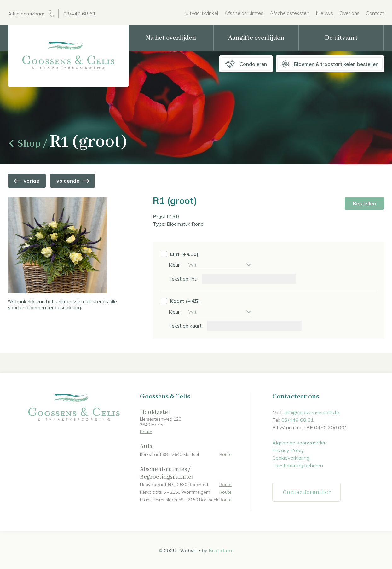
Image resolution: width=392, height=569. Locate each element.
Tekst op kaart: (186, 326)
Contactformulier (307, 492)
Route (146, 432)
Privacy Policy (288, 450)
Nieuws (324, 13)
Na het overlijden (171, 38)
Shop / (29, 144)
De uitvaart (341, 38)
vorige (27, 181)
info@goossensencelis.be (312, 412)
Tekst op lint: (184, 279)
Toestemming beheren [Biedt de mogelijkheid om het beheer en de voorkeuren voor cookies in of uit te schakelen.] (298, 465)
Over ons (349, 13)
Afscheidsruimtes (244, 13)
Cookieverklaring (291, 458)
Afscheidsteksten (290, 13)
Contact (375, 13)
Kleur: (175, 265)
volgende (73, 181)
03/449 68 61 (80, 14)
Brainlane (221, 551)
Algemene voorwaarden (300, 443)
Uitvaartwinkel (202, 13)
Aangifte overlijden (256, 38)
